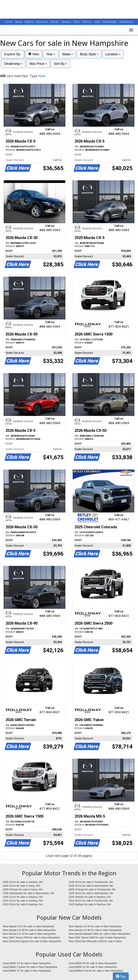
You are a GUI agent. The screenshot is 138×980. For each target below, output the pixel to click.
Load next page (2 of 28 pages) (69, 856)
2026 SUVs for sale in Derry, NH (21, 886)
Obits (77, 22)
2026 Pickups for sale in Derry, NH (23, 889)
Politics (29, 22)
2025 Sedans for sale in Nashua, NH (90, 897)
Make (68, 54)
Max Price (38, 64)
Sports (55, 22)
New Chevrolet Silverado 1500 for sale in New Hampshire (95, 941)
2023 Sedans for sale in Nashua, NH (90, 904)
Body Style (89, 54)
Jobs (97, 22)
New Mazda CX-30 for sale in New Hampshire (29, 930)
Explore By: (13, 54)
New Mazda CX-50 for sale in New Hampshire (95, 926)
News (19, 22)
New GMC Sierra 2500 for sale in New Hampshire (97, 938)
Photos (87, 22)
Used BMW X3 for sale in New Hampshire (27, 963)
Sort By (60, 64)
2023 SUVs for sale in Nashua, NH (23, 904)
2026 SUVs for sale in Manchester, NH (91, 886)
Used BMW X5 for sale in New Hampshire (93, 963)
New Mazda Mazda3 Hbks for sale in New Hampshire (99, 934)
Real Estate (110, 22)
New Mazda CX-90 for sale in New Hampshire (95, 930)
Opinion (66, 22)
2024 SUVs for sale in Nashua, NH (23, 901)
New (34, 54)
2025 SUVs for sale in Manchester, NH (91, 893)
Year (51, 54)
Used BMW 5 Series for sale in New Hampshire (96, 971)
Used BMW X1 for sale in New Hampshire (93, 967)
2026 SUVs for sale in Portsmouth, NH (91, 882)
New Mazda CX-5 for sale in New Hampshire (29, 926)
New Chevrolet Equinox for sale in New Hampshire (32, 941)
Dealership (13, 64)
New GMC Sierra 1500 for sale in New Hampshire (31, 938)
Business (42, 22)
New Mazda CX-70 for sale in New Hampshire (29, 934)
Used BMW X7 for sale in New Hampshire (27, 971)
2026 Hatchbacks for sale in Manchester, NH (28, 893)
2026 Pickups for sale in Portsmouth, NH (92, 889)
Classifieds (126, 22)
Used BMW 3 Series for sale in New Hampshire (30, 967)
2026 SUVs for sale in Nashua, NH (23, 882)
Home (9, 22)
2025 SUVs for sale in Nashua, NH (23, 897)
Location (113, 54)
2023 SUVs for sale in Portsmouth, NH (91, 901)
